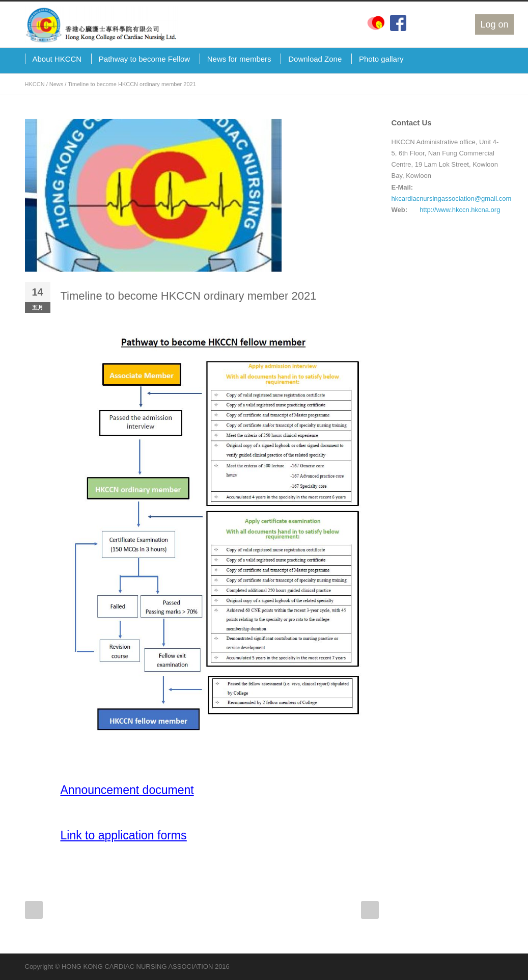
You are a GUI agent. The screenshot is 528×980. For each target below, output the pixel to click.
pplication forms (145, 835)
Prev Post (34, 910)
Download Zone (315, 59)
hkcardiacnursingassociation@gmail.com (452, 198)
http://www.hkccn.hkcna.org (460, 210)
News (57, 84)
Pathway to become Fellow (144, 59)
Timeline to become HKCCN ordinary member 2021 (189, 296)
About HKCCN (57, 59)
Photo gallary (381, 59)
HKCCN (35, 84)
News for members (239, 59)
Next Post (370, 910)
